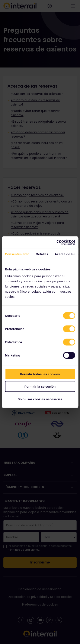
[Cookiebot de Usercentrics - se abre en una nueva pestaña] (57, 242)
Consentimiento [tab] (17, 254)
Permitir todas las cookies (40, 374)
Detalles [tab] (42, 254)
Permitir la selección (40, 387)
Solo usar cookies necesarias (40, 399)
